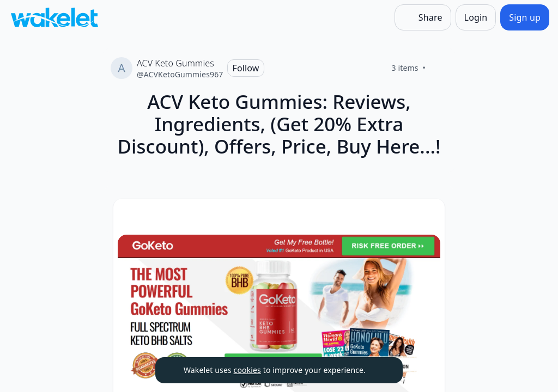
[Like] (439, 68)
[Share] (423, 17)
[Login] (476, 17)
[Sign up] (525, 17)
